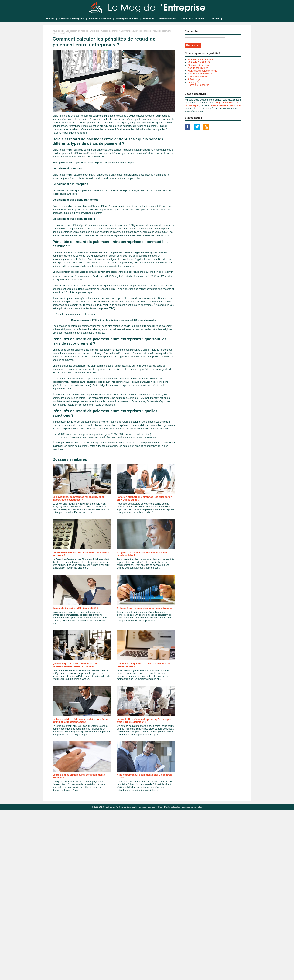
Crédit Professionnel (199, 76)
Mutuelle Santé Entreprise (202, 59)
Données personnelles (192, 807)
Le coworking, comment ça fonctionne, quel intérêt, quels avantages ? (78, 498)
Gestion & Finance (100, 19)
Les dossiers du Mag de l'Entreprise (82, 31)
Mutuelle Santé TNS (199, 62)
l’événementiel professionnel (226, 105)
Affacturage (194, 79)
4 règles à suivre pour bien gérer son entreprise (145, 608)
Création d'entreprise (72, 19)
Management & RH (127, 19)
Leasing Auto (195, 82)
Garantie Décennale (199, 65)
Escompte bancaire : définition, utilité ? (75, 608)
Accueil (50, 19)
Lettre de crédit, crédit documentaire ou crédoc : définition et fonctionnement (81, 721)
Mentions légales (172, 807)
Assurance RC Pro (198, 68)
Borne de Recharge (198, 85)
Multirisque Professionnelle (202, 71)
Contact (214, 19)
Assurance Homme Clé (200, 74)
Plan (160, 807)
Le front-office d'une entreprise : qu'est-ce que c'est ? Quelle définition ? (144, 721)
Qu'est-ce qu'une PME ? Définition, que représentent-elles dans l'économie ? (75, 665)
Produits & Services (193, 19)
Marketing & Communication (159, 19)
